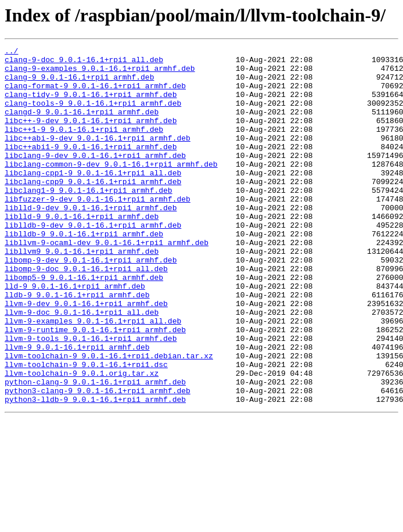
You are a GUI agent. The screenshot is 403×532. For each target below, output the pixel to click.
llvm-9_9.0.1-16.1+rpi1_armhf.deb (77, 408)
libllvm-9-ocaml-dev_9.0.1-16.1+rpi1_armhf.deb (107, 282)
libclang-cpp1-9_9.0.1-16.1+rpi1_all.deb (93, 199)
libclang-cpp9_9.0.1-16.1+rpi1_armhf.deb (93, 209)
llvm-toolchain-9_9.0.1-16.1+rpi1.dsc (86, 429)
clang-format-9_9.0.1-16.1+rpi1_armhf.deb (95, 94)
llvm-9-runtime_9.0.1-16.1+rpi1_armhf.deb (95, 387)
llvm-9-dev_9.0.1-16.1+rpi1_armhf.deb (86, 355)
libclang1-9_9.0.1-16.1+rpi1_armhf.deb (89, 220)
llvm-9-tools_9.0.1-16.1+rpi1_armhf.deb (91, 397)
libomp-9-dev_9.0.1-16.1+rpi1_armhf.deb (91, 303)
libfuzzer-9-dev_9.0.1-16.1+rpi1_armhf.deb (98, 230)
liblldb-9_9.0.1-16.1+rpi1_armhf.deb (84, 272)
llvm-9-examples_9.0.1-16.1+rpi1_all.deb (93, 376)
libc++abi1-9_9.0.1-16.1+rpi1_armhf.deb (91, 167)
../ (11, 52)
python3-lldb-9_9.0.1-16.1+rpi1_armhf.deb (95, 470)
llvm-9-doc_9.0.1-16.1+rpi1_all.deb (82, 366)
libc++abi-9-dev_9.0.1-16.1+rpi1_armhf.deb (98, 157)
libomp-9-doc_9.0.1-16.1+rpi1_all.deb (86, 314)
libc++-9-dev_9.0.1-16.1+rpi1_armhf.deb (91, 136)
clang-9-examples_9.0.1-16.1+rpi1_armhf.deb (100, 73)
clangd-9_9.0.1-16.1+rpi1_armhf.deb (82, 125)
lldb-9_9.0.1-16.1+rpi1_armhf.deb (77, 345)
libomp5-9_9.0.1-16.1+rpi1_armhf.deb (84, 324)
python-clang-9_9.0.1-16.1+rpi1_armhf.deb (95, 450)
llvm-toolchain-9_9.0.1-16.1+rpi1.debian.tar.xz (109, 418)
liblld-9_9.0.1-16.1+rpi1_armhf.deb (82, 251)
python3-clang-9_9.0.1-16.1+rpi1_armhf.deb (98, 460)
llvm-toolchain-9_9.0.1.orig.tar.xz (82, 439)
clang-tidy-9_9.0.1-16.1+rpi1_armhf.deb (91, 105)
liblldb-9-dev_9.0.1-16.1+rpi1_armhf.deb (93, 261)
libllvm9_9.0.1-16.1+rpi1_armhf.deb (82, 293)
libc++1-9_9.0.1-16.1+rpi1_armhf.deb (84, 146)
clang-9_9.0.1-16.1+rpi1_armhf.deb (79, 84)
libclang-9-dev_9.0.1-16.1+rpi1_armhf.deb (95, 178)
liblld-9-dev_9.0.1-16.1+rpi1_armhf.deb (91, 240)
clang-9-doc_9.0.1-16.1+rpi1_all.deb (84, 63)
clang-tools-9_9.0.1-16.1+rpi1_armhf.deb (93, 115)
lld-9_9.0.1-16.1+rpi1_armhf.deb (75, 335)
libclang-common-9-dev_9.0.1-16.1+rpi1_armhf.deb (111, 188)
